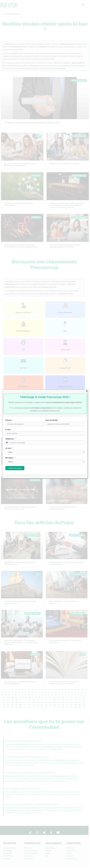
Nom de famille (52, 420)
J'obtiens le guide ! (15, 468)
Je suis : (9, 448)
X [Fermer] (87, 391)
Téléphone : (10, 439)
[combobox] (8, 443)
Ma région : (10, 458)
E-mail (8, 430)
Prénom (8, 420)
